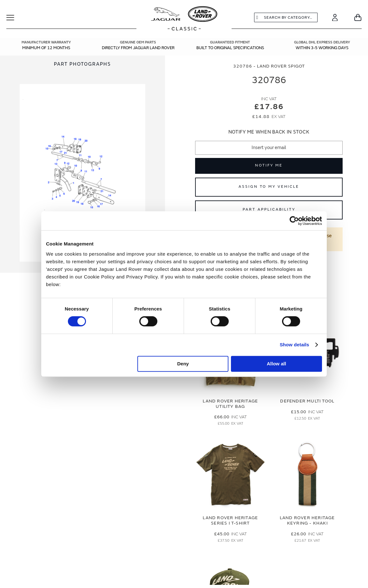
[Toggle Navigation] (14, 17)
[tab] (82, 64)
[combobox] (286, 17)
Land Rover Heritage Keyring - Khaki (307, 520)
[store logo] (184, 19)
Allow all (276, 364)
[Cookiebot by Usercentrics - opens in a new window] (294, 221)
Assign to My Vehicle (269, 187)
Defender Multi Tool (307, 401)
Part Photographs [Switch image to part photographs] (82, 64)
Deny (183, 364)
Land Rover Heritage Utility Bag (230, 404)
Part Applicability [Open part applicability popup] (269, 209)
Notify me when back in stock (269, 132)
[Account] (335, 17)
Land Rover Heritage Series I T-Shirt (230, 520)
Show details (295, 345)
